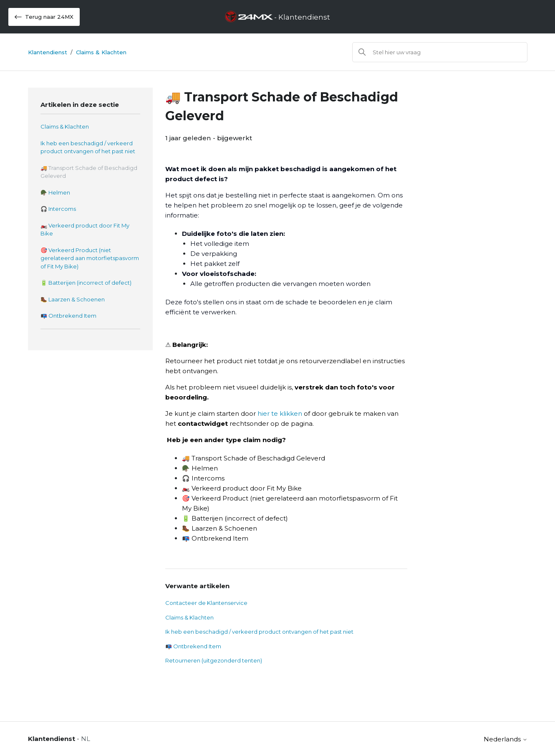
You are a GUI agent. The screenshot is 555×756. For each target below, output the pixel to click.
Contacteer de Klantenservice (206, 603)
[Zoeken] (440, 52)
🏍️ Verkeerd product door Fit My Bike (85, 230)
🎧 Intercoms (58, 209)
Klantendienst (48, 52)
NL (86, 739)
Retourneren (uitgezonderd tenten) (214, 660)
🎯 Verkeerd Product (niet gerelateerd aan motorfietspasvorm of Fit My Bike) (90, 258)
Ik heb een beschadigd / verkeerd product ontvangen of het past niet (88, 147)
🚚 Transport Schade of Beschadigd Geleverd (89, 172)
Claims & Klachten (101, 52)
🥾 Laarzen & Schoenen (73, 299)
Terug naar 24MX (44, 17)
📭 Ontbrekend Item (68, 316)
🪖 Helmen (55, 192)
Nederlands (506, 739)
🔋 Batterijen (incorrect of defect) (86, 283)
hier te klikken (280, 413)
